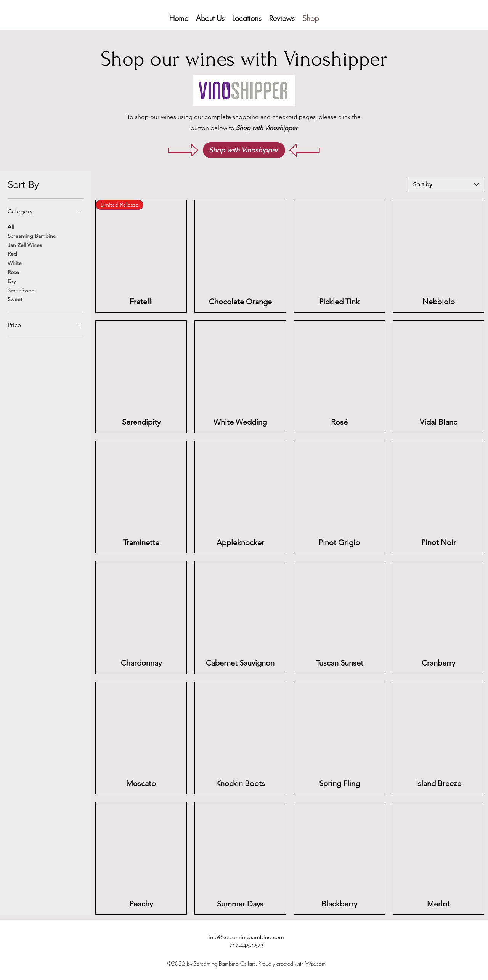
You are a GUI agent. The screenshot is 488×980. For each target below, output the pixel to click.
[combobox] (446, 184)
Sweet (15, 299)
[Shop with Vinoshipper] (244, 150)
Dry (12, 281)
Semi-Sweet (22, 290)
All (11, 226)
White (15, 263)
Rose (13, 272)
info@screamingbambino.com (246, 937)
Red (12, 253)
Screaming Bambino (32, 236)
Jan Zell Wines (25, 245)
